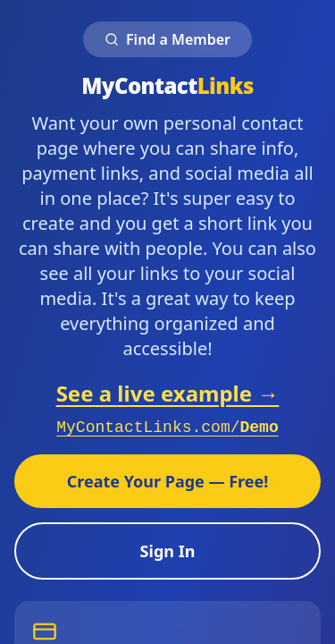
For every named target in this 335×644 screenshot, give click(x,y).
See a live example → (168, 394)
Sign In (168, 551)
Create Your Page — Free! (168, 481)
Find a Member (167, 39)
